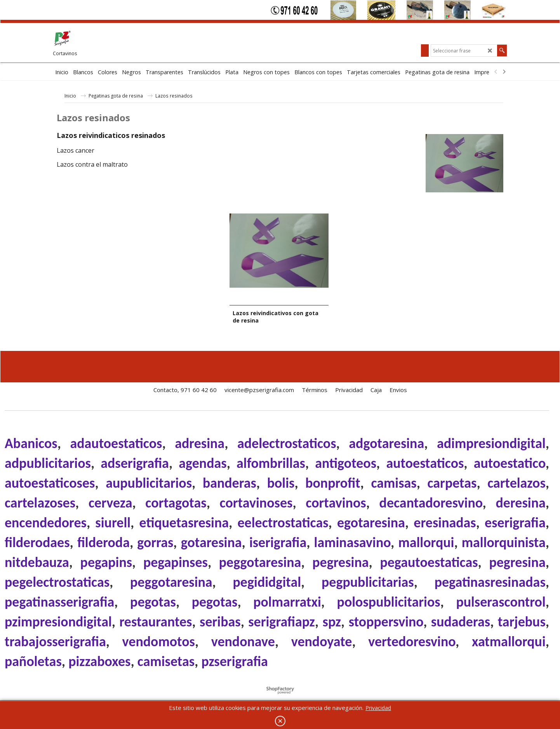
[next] (504, 72)
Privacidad (378, 708)
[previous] (496, 72)
